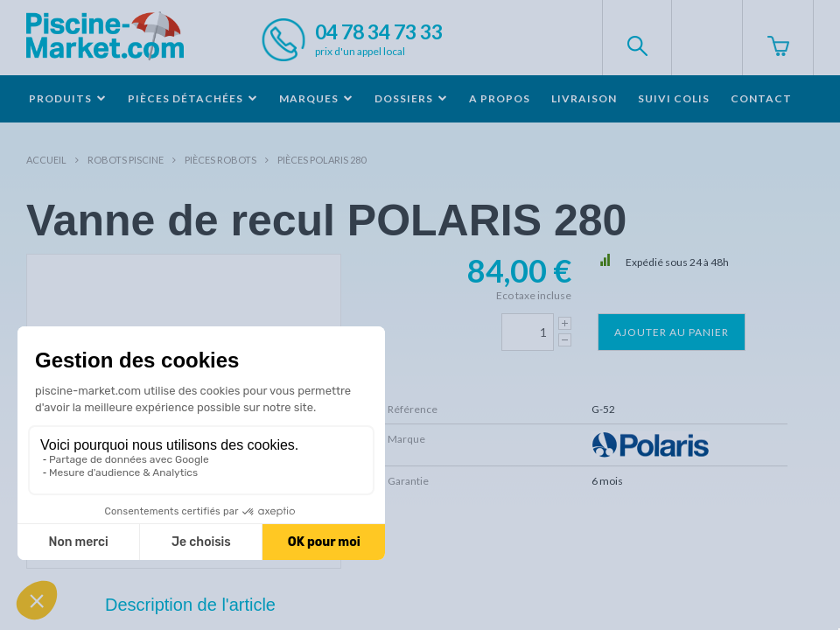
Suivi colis (674, 98)
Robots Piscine (126, 160)
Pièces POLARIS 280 (322, 160)
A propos (500, 98)
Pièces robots (220, 160)
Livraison (584, 98)
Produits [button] (68, 98)
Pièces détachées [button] (193, 98)
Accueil (46, 160)
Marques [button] (316, 98)
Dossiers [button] (411, 98)
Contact (761, 98)
